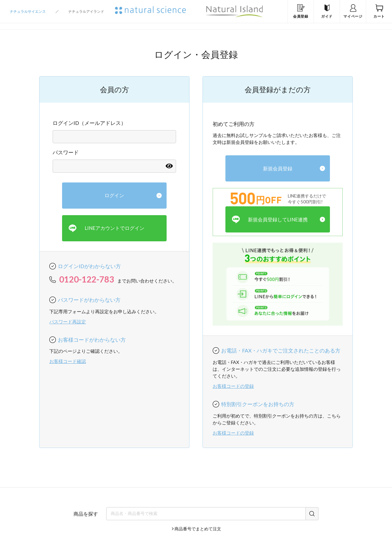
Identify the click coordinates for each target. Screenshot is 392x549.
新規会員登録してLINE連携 (270, 220)
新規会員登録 (278, 168)
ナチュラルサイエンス (28, 11)
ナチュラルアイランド (86, 11)
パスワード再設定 (68, 322)
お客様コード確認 (68, 361)
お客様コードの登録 (233, 386)
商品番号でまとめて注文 (198, 529)
